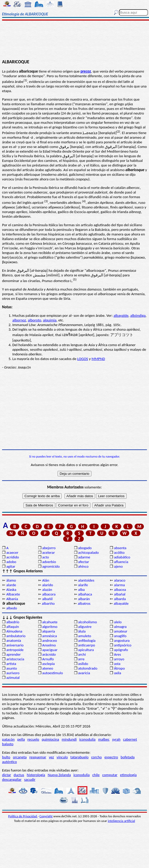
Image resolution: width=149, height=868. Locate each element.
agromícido (51, 566)
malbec (104, 739)
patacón (8, 739)
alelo (118, 622)
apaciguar (50, 650)
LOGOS (83, 359)
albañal (120, 594)
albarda (120, 599)
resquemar (38, 757)
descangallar (12, 779)
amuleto (85, 636)
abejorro (49, 548)
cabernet (130, 739)
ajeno (118, 566)
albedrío (13, 622)
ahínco (83, 566)
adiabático (122, 557)
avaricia (84, 673)
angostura (122, 641)
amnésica (49, 636)
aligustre (85, 627)
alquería (49, 631)
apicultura (86, 650)
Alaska (11, 590)
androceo (50, 641)
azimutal (13, 678)
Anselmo (49, 645)
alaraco (120, 580)
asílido (83, 664)
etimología (128, 775)
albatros (84, 603)
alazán (47, 590)
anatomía (14, 641)
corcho (96, 757)
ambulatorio (16, 636)
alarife (83, 585)
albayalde (121, 315)
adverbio (49, 562)
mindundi (69, 739)
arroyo (119, 659)
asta (117, 664)
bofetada (128, 757)
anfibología (87, 641)
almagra (120, 627)
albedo (12, 608)
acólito (119, 553)
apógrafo (121, 650)
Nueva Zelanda (59, 775)
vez (51, 757)
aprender (13, 654)
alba (81, 590)
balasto (8, 744)
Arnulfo (48, 659)
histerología (36, 775)
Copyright (46, 816)
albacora (49, 594)
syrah (116, 739)
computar (110, 775)
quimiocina (50, 739)
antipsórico (123, 645)
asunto (11, 668)
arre (81, 659)
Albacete (13, 594)
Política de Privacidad (23, 816)
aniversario (15, 645)
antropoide (15, 650)
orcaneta (20, 757)
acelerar (48, 553)
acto (45, 557)
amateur (121, 631)
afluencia (121, 562)
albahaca (85, 594)
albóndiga (138, 315)
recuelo (33, 739)
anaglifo (120, 636)
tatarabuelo (80, 757)
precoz (86, 71)
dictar (7, 775)
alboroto (34, 320)
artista (11, 664)
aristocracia (15, 659)
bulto (6, 757)
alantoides (86, 580)
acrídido (12, 557)
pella (21, 739)
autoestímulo (53, 673)
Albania (12, 599)
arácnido (49, 654)
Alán (46, 580)
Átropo (119, 668)
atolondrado (88, 668)
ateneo (48, 668)
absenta (120, 548)
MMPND (98, 359)
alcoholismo (87, 622)
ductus (19, 775)
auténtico (10, 762)
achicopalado (88, 553)
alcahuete (50, 622)
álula (82, 631)
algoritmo (50, 627)
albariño (48, 603)
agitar (11, 566)
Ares (118, 654)
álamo (11, 580)
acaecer (12, 553)
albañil (47, 599)
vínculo (62, 757)
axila (118, 673)
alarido (48, 585)
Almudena (14, 631)
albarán (84, 599)
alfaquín (12, 627)
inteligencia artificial (122, 821)
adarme (84, 557)
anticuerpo (87, 645)
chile (96, 775)
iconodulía (87, 739)
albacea (120, 590)
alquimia (50, 320)
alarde (11, 585)
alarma (119, 585)
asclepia (48, 664)
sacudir (30, 779)
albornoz (19, 320)
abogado (85, 548)
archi (82, 654)
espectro (111, 757)
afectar (83, 562)
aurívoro (13, 673)
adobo (11, 562)
